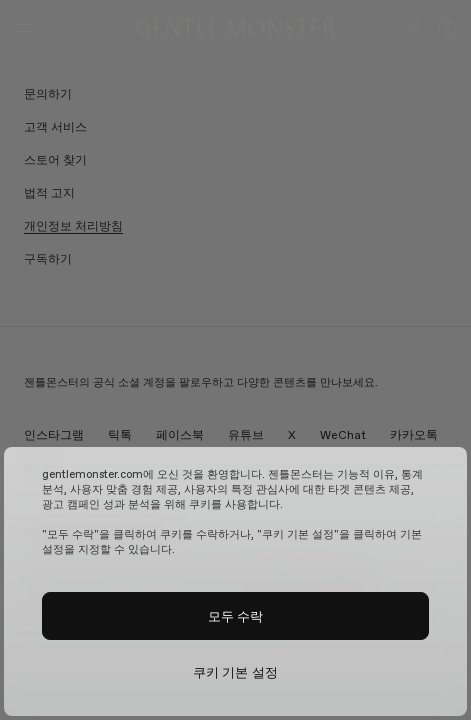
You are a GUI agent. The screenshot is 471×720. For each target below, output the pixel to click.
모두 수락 (236, 616)
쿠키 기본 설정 (235, 672)
